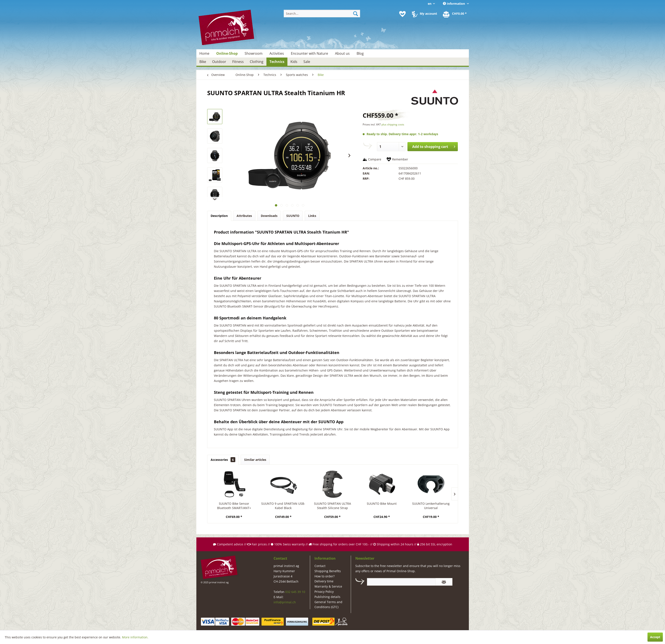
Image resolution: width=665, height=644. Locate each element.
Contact (320, 566)
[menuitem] (322, 14)
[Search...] (322, 14)
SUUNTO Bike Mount (382, 504)
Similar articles (255, 460)
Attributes (244, 216)
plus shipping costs (393, 124)
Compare (375, 159)
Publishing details (327, 597)
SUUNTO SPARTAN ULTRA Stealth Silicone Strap (332, 506)
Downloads (269, 216)
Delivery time (324, 581)
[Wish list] (402, 14)
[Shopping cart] (455, 14)
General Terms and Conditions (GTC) (328, 605)
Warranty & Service (328, 586)
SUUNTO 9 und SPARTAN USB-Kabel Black (283, 506)
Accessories (223, 460)
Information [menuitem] (454, 4)
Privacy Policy (324, 592)
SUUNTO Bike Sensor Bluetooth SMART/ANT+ (234, 506)
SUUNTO (293, 216)
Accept (655, 637)
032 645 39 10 (295, 592)
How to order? (324, 576)
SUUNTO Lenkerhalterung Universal (431, 506)
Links (312, 216)
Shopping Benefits (328, 571)
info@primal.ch (285, 602)
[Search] (356, 14)
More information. (135, 637)
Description (219, 216)
